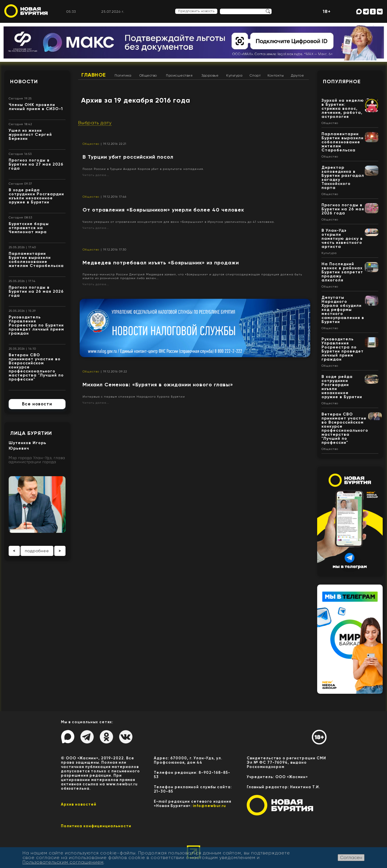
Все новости (37, 404)
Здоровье (210, 75)
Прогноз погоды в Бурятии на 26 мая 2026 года (36, 291)
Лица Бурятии (31, 433)
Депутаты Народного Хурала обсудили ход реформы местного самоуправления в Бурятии (343, 310)
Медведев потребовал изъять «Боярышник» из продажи (161, 263)
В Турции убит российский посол (128, 157)
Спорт (255, 75)
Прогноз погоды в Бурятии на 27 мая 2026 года (36, 164)
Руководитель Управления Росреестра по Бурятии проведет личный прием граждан (36, 325)
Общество (148, 75)
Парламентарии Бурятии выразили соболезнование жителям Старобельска (36, 260)
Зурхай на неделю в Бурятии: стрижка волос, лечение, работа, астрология (343, 108)
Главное (94, 75)
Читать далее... (96, 175)
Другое (297, 75)
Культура (234, 75)
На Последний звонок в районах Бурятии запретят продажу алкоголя (342, 272)
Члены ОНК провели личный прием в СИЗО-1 (36, 107)
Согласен (351, 857)
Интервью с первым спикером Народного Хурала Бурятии (134, 397)
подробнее (37, 551)
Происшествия (179, 75)
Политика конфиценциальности (96, 826)
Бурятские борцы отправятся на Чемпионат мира (29, 228)
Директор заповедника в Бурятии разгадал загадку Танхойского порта (343, 178)
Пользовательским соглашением (63, 862)
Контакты (276, 75)
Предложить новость (196, 11)
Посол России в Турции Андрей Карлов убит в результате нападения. (143, 169)
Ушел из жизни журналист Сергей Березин (30, 135)
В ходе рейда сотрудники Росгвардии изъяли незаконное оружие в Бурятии (36, 196)
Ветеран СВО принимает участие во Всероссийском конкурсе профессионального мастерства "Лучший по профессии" (345, 428)
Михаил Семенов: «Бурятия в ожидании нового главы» (158, 385)
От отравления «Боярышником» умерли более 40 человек (163, 210)
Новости (24, 81)
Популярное (342, 81)
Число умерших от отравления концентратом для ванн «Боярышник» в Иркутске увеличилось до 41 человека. (179, 222)
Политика (123, 75)
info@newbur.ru (209, 806)
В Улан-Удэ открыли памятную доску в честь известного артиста (342, 239)
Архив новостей (79, 804)
